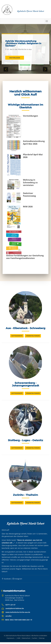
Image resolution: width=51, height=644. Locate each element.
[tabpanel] (25, 49)
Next (45, 69)
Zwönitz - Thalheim (25, 497)
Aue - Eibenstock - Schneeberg (25, 329)
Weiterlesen (15, 58)
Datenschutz (26, 640)
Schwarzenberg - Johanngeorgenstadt (26, 385)
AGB (19, 640)
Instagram (17, 580)
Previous (6, 69)
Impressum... (11, 640)
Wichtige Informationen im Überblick (25, 106)
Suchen (35, 640)
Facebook (6, 580)
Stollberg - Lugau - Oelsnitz (25, 441)
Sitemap (42, 640)
